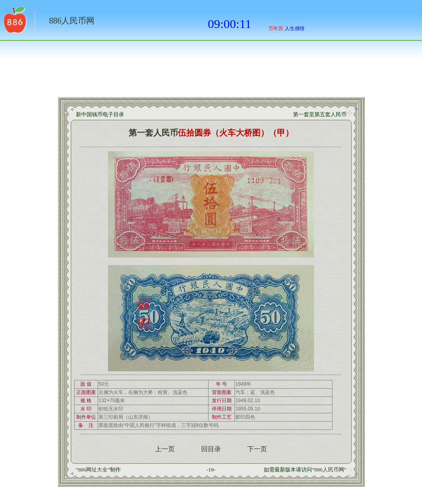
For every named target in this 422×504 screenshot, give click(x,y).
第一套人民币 (153, 133)
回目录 (211, 449)
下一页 (257, 449)
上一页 (165, 449)
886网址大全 (93, 470)
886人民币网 (72, 21)
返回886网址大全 (14, 23)
